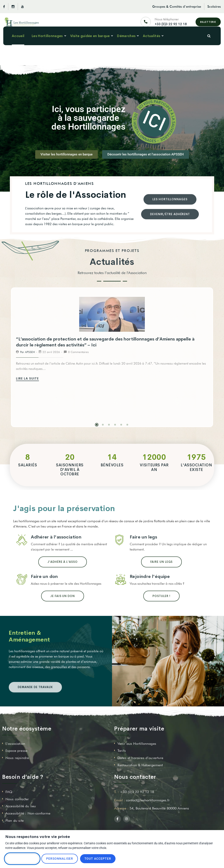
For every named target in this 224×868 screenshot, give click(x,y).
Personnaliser (60, 859)
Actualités (151, 44)
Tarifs (122, 751)
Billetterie (208, 24)
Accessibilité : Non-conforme (28, 813)
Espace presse (16, 751)
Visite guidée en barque (90, 44)
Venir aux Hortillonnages (137, 744)
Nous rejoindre (17, 758)
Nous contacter (17, 799)
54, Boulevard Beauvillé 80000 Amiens (159, 808)
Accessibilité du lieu (21, 806)
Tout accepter (98, 859)
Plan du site (15, 821)
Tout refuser (22, 859)
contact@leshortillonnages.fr (148, 800)
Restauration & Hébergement (140, 765)
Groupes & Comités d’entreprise (177, 7)
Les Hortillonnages (47, 44)
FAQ (9, 792)
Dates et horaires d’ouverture (140, 758)
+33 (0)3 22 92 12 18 (171, 26)
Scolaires (214, 7)
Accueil (18, 44)
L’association (15, 744)
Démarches (126, 44)
